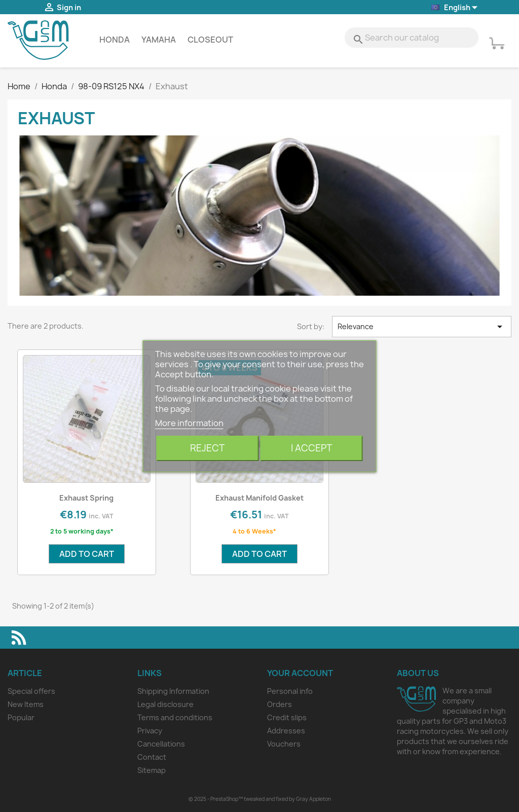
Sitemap (152, 770)
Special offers (31, 691)
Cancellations (161, 744)
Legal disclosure (165, 704)
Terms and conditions (175, 717)
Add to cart (87, 554)
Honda (115, 40)
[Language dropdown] (455, 8)
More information (189, 423)
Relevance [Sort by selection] (422, 327)
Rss (19, 638)
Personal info (290, 691)
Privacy (150, 731)
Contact (152, 757)
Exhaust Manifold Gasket (259, 498)
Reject (207, 448)
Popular (21, 717)
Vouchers (284, 744)
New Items (26, 704)
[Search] (412, 38)
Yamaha (159, 40)
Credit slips (287, 717)
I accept (311, 448)
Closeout (210, 40)
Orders (280, 704)
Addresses (286, 731)
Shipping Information (173, 691)
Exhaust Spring (86, 498)
